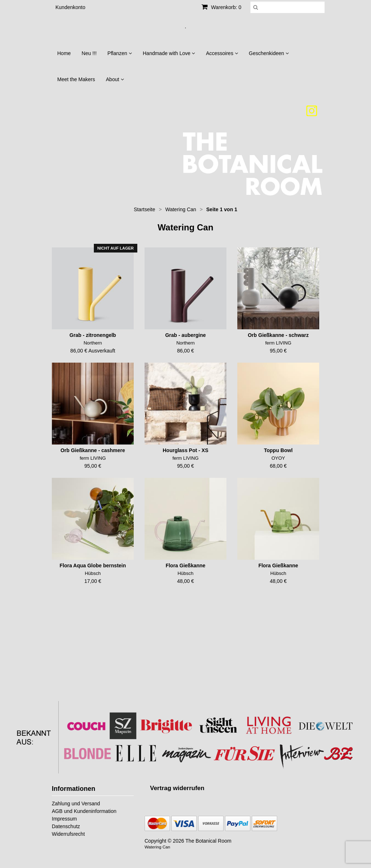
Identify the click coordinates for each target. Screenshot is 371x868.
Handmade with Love (169, 53)
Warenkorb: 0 (221, 7)
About (115, 79)
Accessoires (222, 53)
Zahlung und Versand (76, 804)
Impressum (64, 819)
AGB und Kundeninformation (84, 811)
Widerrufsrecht (68, 834)
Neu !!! (89, 53)
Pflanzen (120, 53)
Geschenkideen (269, 53)
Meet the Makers (76, 79)
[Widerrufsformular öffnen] (177, 788)
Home (64, 53)
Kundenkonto (70, 7)
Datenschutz (66, 826)
